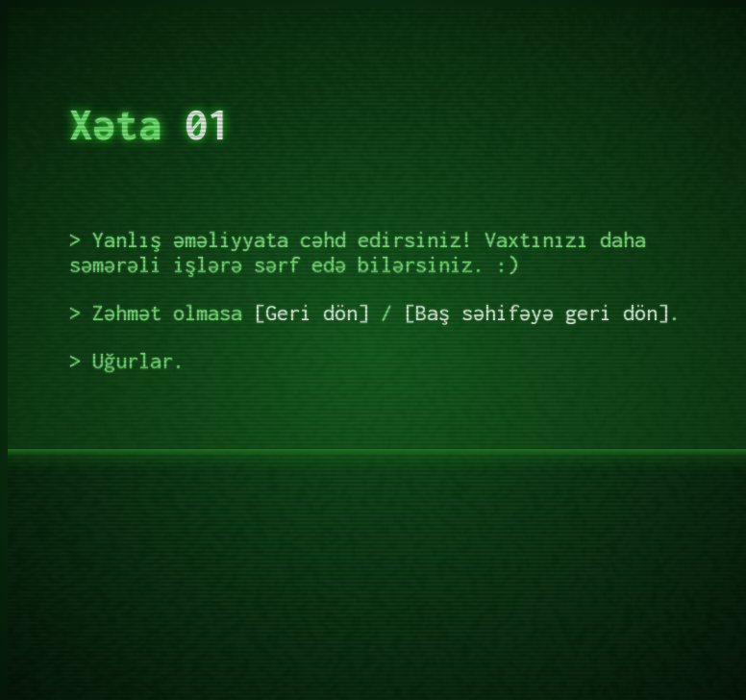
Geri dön (311, 312)
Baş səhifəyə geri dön (536, 312)
